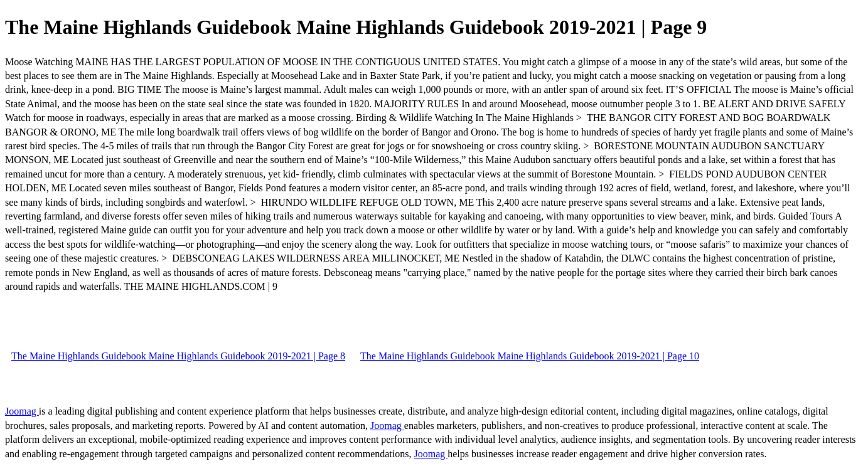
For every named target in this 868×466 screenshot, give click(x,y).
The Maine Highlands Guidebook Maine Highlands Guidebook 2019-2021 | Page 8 (178, 356)
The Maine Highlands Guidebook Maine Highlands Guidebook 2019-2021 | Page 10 (530, 356)
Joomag (22, 411)
